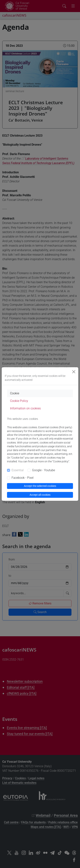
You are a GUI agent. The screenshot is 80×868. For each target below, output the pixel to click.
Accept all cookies (40, 495)
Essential (18, 470)
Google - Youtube (44, 470)
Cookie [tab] (15, 393)
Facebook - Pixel (23, 478)
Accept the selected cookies (40, 486)
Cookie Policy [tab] (19, 401)
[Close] (74, 372)
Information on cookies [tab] (25, 408)
